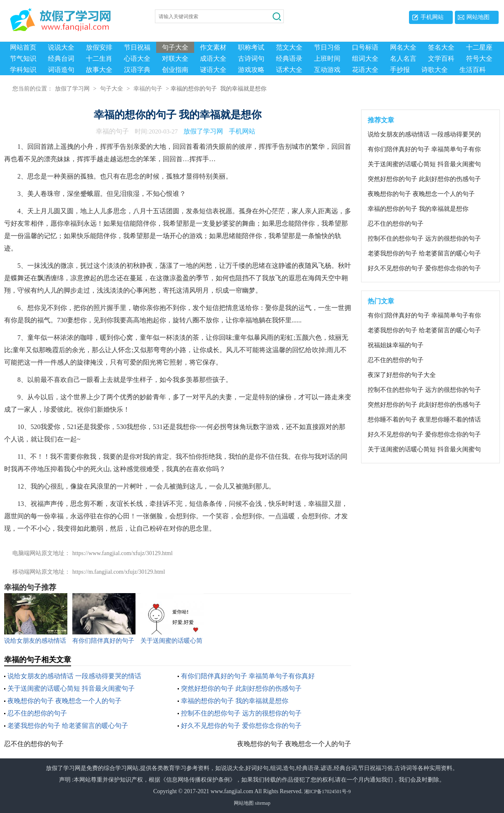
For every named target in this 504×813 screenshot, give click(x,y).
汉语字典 (137, 70)
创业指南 (175, 70)
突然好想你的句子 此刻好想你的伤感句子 (241, 688)
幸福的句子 (148, 89)
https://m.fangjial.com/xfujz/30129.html (119, 572)
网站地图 (478, 17)
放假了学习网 (72, 89)
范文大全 (289, 47)
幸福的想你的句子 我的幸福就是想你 (235, 701)
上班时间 (327, 58)
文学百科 (441, 58)
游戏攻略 (251, 70)
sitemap (263, 803)
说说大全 (61, 47)
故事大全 (99, 70)
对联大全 (175, 58)
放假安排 (99, 47)
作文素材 (213, 47)
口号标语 (365, 47)
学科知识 (23, 70)
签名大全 (441, 47)
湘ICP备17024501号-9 (327, 792)
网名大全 (403, 47)
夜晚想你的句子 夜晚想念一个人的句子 (64, 701)
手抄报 (400, 70)
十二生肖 (99, 58)
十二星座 (479, 47)
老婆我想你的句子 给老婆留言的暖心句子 (68, 726)
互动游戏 (327, 70)
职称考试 (251, 47)
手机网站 (432, 17)
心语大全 (137, 58)
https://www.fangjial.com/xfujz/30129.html (122, 553)
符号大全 (479, 58)
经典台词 (61, 58)
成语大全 (213, 58)
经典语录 (289, 58)
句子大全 (175, 47)
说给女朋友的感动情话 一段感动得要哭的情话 (74, 676)
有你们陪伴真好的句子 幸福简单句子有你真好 (248, 676)
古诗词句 (251, 58)
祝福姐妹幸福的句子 (396, 345)
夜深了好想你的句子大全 (402, 375)
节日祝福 (137, 47)
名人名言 (403, 58)
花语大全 (365, 70)
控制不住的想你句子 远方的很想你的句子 (241, 713)
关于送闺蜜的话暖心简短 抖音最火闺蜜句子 (71, 688)
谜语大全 (213, 70)
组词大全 (365, 58)
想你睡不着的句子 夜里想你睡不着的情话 (424, 420)
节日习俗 (327, 47)
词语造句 (61, 70)
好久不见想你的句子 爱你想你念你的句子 (241, 726)
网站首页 (23, 47)
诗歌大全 (435, 70)
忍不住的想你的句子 (37, 713)
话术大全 (289, 70)
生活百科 (473, 70)
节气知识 (23, 58)
